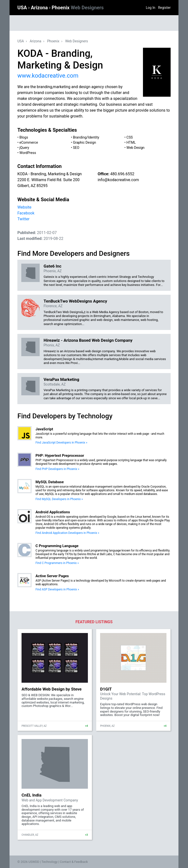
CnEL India (31, 795)
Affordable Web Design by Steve (52, 689)
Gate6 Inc (53, 266)
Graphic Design (84, 142)
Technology (49, 862)
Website (24, 207)
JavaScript (44, 429)
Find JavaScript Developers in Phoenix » (61, 443)
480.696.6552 (122, 174)
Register (164, 8)
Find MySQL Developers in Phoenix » (59, 499)
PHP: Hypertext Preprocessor (60, 456)
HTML (131, 142)
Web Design (136, 148)
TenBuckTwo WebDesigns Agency (75, 301)
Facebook (26, 213)
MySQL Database (50, 482)
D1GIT (106, 689)
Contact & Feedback (74, 862)
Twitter (23, 219)
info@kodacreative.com (118, 180)
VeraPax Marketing (61, 379)
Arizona (40, 8)
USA (23, 8)
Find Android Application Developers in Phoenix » (67, 533)
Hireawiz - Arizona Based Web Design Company (88, 340)
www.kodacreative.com (48, 76)
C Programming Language (57, 546)
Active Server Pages (52, 576)
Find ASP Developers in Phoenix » (57, 589)
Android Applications (53, 512)
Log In (151, 8)
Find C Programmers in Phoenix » (57, 563)
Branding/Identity (86, 137)
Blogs (24, 137)
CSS (130, 137)
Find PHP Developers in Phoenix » (57, 469)
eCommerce (29, 142)
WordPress (28, 153)
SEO (76, 148)
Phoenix (78, 8)
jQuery (24, 148)
